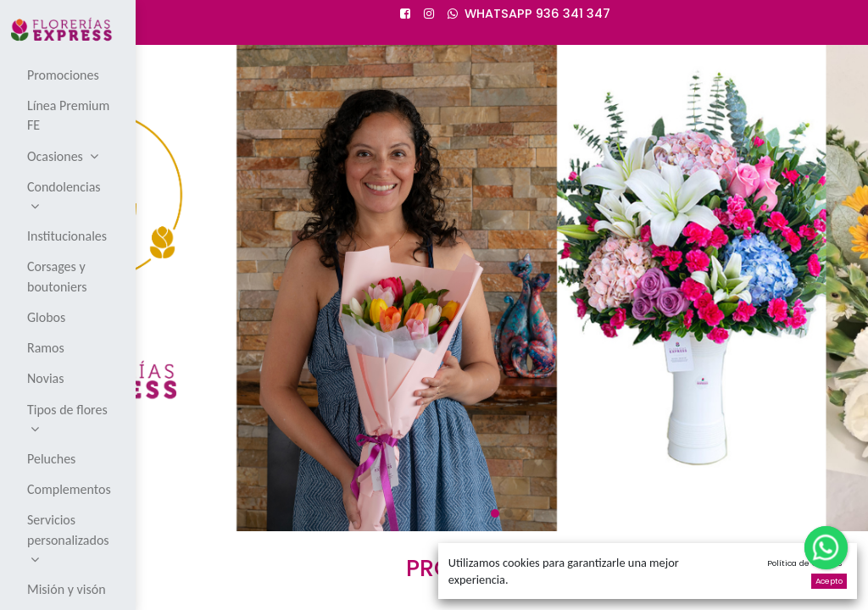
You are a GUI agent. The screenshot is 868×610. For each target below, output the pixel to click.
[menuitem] (69, 75)
